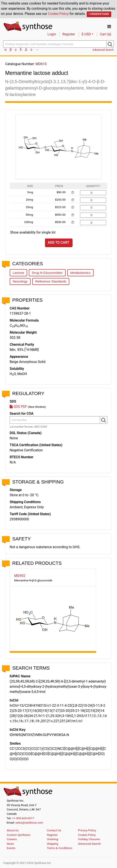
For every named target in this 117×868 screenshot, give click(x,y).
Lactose (18, 273)
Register (69, 34)
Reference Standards (51, 281)
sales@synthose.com (29, 822)
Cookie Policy (58, 14)
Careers (12, 839)
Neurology (20, 281)
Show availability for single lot (33, 232)
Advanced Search (103, 50)
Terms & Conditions (60, 848)
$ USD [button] (86, 34)
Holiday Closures (89, 839)
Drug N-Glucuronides (47, 273)
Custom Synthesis (18, 835)
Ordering (52, 839)
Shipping (53, 844)
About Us (13, 830)
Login (52, 34)
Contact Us (54, 830)
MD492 (20, 576)
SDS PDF (18, 407)
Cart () (105, 34)
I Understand (99, 14)
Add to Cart (58, 243)
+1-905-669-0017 (23, 818)
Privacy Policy (87, 830)
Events (11, 848)
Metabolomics (80, 273)
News (10, 844)
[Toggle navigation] (109, 27)
